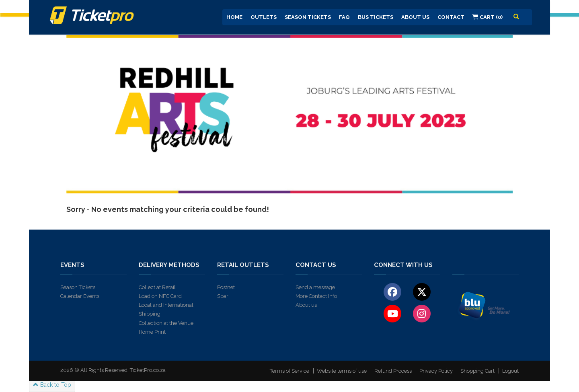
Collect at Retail (157, 287)
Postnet (226, 287)
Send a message (315, 287)
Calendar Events (80, 296)
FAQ (344, 17)
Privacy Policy (436, 371)
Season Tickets (308, 17)
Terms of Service (289, 371)
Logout (510, 371)
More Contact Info (316, 296)
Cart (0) (488, 17)
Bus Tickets (376, 17)
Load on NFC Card (160, 296)
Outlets (264, 17)
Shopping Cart (477, 371)
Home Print (152, 332)
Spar (223, 296)
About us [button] (415, 17)
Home (234, 17)
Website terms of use (342, 371)
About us (306, 305)
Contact (451, 17)
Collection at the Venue (166, 323)
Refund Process (393, 371)
